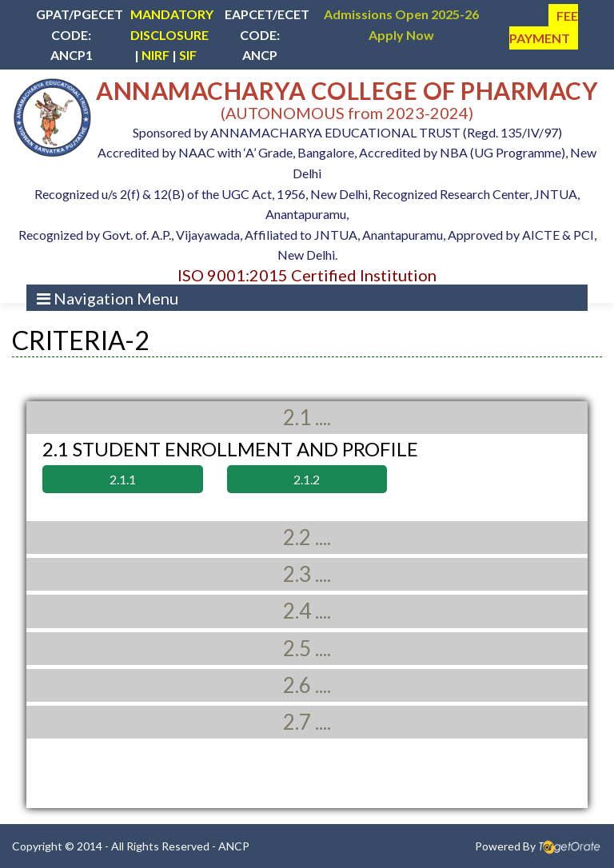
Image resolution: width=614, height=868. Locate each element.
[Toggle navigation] (108, 298)
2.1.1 (123, 479)
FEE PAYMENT (544, 27)
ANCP (234, 846)
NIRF (155, 55)
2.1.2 (307, 479)
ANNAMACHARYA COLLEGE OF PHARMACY (347, 90)
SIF (188, 55)
